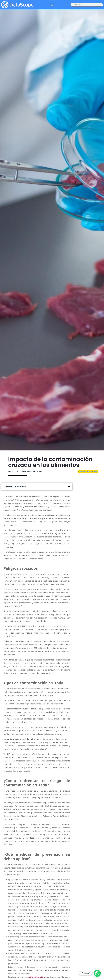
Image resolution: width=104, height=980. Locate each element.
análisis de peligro (36, 977)
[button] (52, 5)
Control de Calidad (88, 472)
